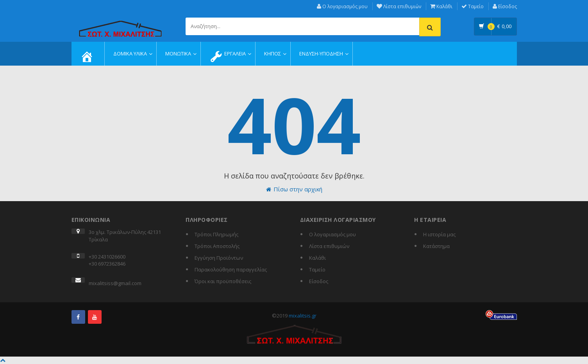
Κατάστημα (436, 246)
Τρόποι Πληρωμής (216, 234)
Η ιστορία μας (439, 234)
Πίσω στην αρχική (294, 189)
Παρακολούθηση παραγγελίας (231, 269)
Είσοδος (505, 6)
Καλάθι (441, 6)
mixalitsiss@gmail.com (115, 283)
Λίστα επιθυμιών (399, 6)
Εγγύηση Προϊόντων (219, 258)
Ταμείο (473, 6)
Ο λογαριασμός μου (342, 6)
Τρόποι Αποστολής (217, 246)
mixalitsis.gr (303, 316)
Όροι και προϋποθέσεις (223, 281)
